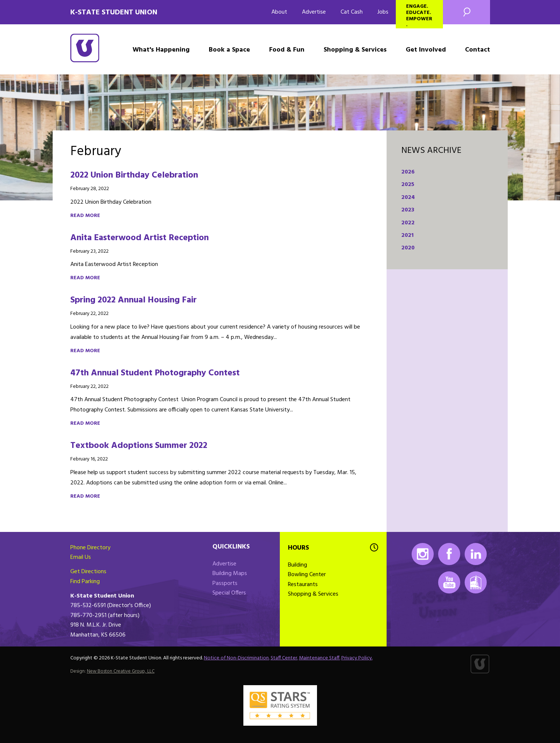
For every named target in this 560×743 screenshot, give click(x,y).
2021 (407, 235)
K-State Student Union (114, 13)
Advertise (314, 12)
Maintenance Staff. (320, 658)
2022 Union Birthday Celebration (134, 175)
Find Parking (85, 582)
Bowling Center (307, 575)
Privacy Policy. (357, 658)
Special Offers (229, 593)
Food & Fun (287, 50)
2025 (408, 185)
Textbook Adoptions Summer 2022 (139, 446)
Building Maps (230, 574)
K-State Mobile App (476, 582)
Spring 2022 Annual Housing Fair (133, 300)
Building (297, 565)
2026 (408, 172)
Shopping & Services (355, 50)
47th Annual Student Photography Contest (155, 373)
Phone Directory (90, 548)
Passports (225, 583)
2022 (408, 223)
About (279, 12)
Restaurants (303, 585)
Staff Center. (284, 658)
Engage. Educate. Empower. (419, 15)
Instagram (423, 554)
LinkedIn (476, 554)
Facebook (449, 554)
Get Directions (88, 572)
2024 (408, 197)
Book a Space (229, 50)
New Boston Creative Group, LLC (121, 671)
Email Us (81, 557)
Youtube (449, 582)
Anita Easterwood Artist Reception (140, 238)
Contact (478, 50)
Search (466, 12)
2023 (408, 210)
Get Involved (426, 50)
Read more (85, 216)
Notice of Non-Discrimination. (237, 658)
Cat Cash (352, 12)
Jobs (383, 12)
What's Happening (161, 50)
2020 (408, 248)
